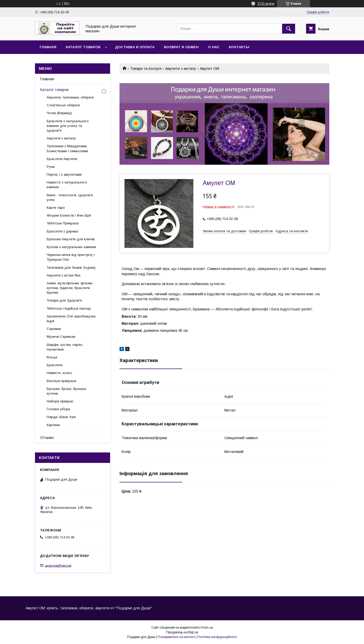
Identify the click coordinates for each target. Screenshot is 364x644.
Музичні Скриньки (61, 337)
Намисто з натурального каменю (67, 185)
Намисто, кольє (59, 373)
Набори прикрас (60, 401)
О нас (214, 47)
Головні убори (58, 409)
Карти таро (56, 208)
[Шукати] (289, 29)
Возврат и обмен (181, 47)
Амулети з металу (181, 69)
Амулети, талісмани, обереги (70, 97)
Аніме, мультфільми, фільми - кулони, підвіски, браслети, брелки (71, 288)
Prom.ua (207, 628)
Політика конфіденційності (217, 637)
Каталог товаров (83, 47)
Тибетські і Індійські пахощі (69, 308)
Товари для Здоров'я (64, 300)
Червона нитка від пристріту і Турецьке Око (71, 257)
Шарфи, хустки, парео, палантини (65, 347)
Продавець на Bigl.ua (182, 632)
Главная (48, 47)
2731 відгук (266, 4)
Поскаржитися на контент (176, 637)
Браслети (55, 365)
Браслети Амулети (62, 159)
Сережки (54, 329)
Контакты (239, 47)
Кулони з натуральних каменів (71, 247)
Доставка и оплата (135, 47)
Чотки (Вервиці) (59, 113)
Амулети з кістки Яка (64, 275)
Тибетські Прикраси (63, 223)
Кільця (52, 357)
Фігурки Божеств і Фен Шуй (69, 215)
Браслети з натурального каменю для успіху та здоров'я (68, 126)
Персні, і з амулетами (64, 174)
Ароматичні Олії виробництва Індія (71, 319)
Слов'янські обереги (63, 105)
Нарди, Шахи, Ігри (61, 417)
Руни (51, 167)
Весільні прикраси (61, 381)
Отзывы (47, 438)
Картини (53, 425)
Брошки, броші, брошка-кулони (67, 391)
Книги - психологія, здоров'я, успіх (70, 197)
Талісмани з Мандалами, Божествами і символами (67, 148)
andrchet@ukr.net (58, 565)
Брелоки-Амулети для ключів (71, 239)
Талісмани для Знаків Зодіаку (71, 268)
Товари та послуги (146, 69)
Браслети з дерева (62, 231)
